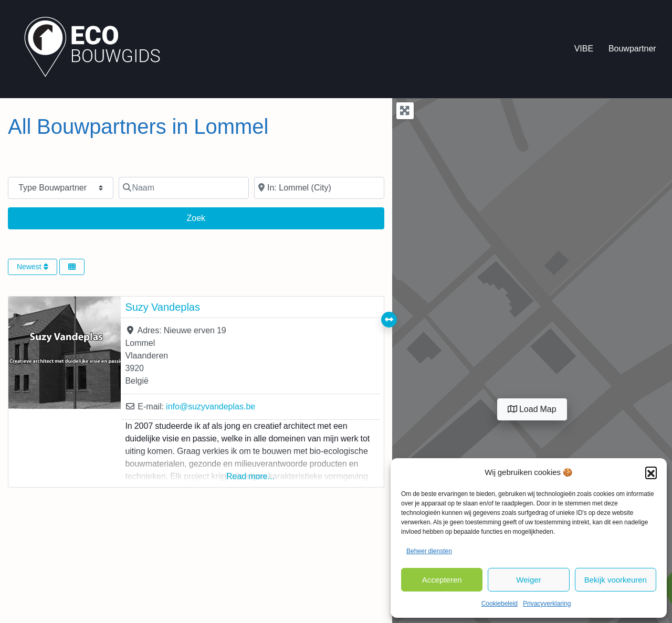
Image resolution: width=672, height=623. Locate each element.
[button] (651, 472)
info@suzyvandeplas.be (211, 406)
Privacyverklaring (547, 604)
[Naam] (184, 188)
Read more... (250, 476)
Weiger (528, 580)
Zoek (205, 217)
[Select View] (72, 267)
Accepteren (442, 580)
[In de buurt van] (319, 188)
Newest (33, 267)
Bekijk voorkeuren (616, 580)
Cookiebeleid (500, 604)
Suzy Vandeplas (162, 307)
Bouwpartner (632, 49)
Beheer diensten (429, 551)
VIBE (584, 49)
